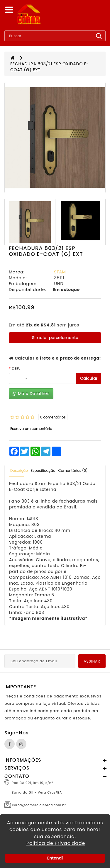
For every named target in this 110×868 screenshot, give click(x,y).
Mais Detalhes (31, 394)
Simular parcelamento (55, 338)
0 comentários (53, 417)
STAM (60, 272)
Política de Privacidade (56, 843)
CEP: (16, 369)
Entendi (55, 858)
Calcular (89, 378)
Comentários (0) (73, 470)
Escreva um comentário (31, 429)
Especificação (43, 470)
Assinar (92, 661)
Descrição (19, 470)
